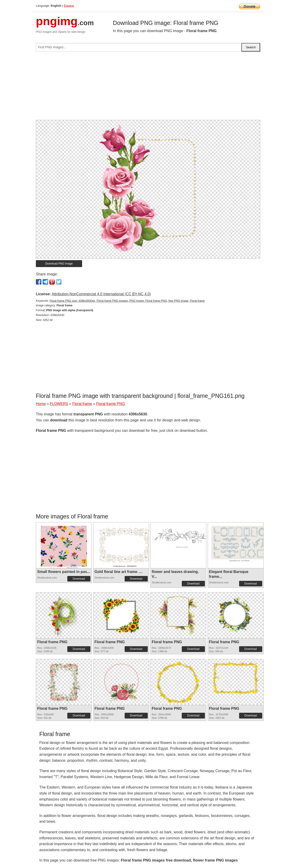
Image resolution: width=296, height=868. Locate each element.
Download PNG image (59, 264)
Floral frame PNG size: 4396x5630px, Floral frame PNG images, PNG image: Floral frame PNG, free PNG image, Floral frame (127, 301)
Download (79, 579)
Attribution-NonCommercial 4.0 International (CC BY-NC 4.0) (101, 294)
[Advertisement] (148, 88)
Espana (69, 6)
